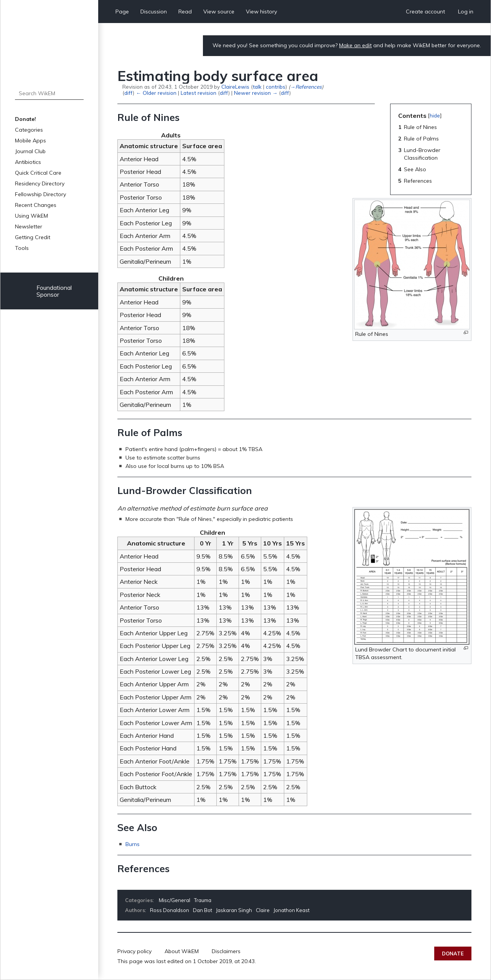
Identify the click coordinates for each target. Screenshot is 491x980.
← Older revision (156, 93)
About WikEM (182, 951)
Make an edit (355, 45)
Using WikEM (31, 216)
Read (185, 12)
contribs (276, 87)
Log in (466, 12)
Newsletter (29, 226)
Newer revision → (256, 93)
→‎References (306, 87)
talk (257, 87)
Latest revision (199, 93)
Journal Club (30, 151)
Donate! (26, 119)
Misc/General (175, 900)
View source (219, 12)
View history (261, 12)
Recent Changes (36, 205)
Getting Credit (33, 237)
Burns (133, 844)
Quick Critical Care (38, 173)
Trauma (203, 900)
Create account (425, 12)
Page (122, 12)
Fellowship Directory (40, 194)
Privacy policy (134, 951)
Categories (29, 130)
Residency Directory (40, 183)
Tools (22, 248)
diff (129, 93)
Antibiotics (28, 162)
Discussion (154, 12)
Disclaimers (226, 951)
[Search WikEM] (49, 93)
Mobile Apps (30, 140)
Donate (453, 954)
